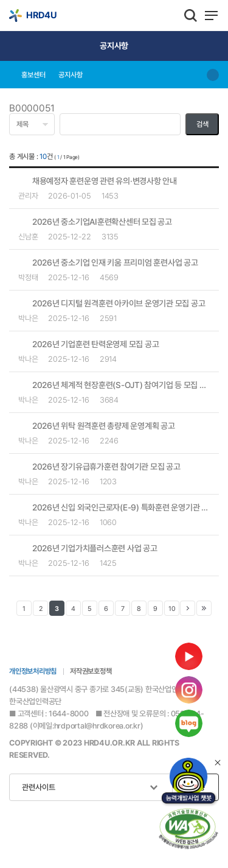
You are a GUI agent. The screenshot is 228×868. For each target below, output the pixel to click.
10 (172, 609)
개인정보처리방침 (33, 671)
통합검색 (191, 15)
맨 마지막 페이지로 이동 (204, 608)
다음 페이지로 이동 (188, 608)
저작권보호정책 (91, 671)
